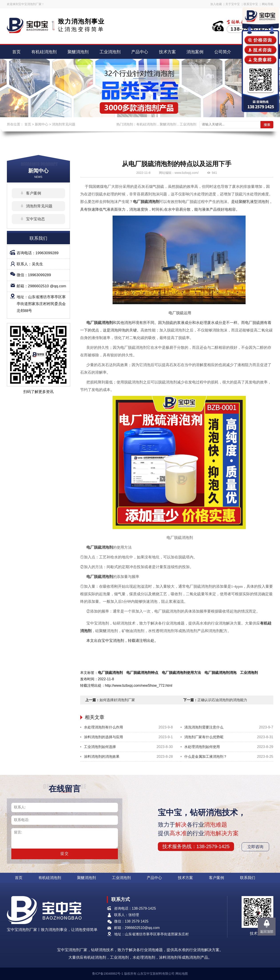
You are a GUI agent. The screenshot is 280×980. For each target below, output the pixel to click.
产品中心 (140, 52)
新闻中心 (42, 124)
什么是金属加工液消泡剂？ (206, 757)
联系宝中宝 (251, 4)
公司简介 (223, 52)
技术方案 (167, 52)
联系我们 (248, 878)
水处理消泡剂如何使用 (202, 747)
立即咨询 (255, 847)
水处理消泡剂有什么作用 (103, 727)
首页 (16, 52)
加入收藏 (216, 4)
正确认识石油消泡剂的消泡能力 (222, 700)
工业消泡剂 (110, 52)
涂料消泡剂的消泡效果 (102, 757)
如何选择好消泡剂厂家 (117, 700)
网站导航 (268, 4)
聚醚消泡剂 (78, 52)
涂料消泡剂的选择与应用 (103, 737)
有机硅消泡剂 (44, 52)
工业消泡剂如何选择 (100, 747)
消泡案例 (195, 52)
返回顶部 (267, 931)
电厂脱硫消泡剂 (146, 202)
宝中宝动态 (35, 219)
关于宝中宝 (233, 4)
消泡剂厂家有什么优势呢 (204, 737)
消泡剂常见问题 (64, 124)
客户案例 (34, 193)
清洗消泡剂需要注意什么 (204, 727)
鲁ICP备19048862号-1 (108, 974)
